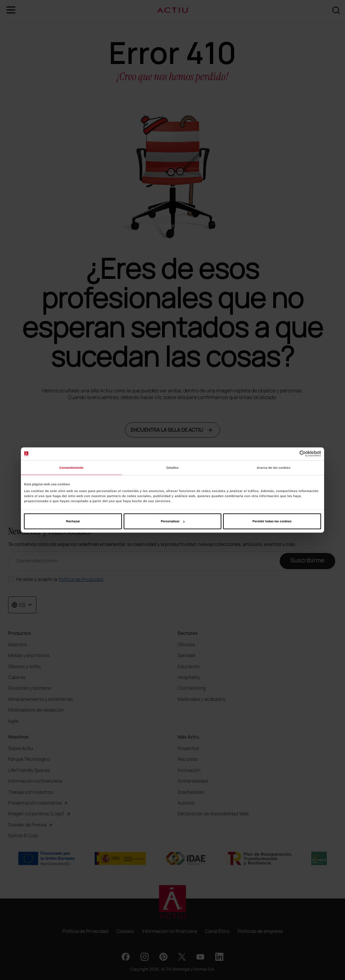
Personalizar (173, 521)
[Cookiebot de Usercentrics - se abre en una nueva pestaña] (292, 454)
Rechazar (73, 521)
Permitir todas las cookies (272, 521)
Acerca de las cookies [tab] (274, 467)
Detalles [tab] (173, 467)
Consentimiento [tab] (71, 467)
